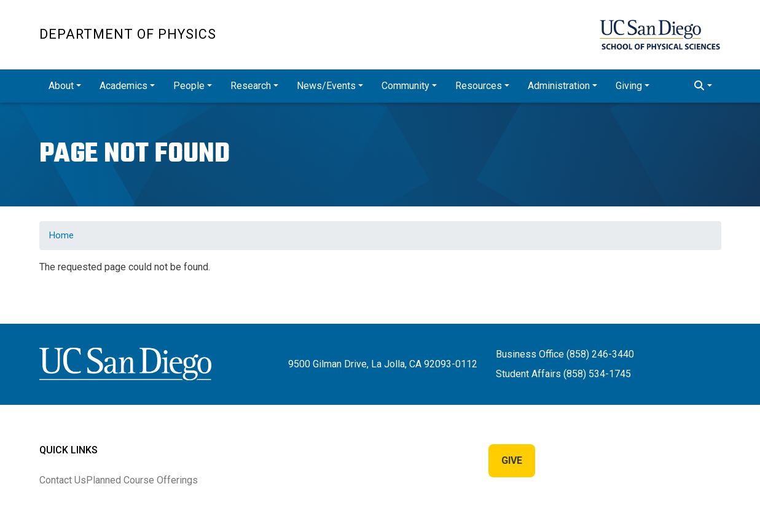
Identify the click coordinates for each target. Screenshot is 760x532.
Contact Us (63, 480)
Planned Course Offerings (142, 480)
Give (512, 460)
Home (61, 235)
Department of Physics (128, 34)
